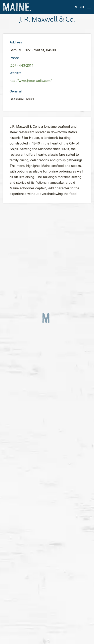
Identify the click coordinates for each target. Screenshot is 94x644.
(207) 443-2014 (22, 65)
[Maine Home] (17, 7)
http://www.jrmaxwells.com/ (31, 81)
